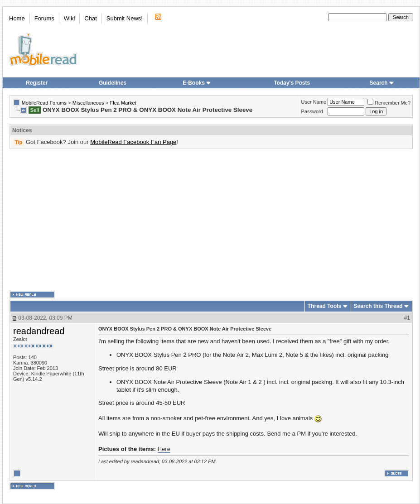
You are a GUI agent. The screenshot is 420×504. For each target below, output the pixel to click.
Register (37, 83)
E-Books (197, 83)
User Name (314, 102)
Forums (44, 18)
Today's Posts (292, 83)
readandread (39, 331)
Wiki (70, 18)
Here (164, 449)
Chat (90, 18)
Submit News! (125, 18)
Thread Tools (324, 306)
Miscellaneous (88, 103)
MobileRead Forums (44, 103)
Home (17, 18)
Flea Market (123, 103)
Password (312, 111)
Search (382, 83)
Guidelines (113, 83)
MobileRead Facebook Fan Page (133, 142)
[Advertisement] (198, 220)
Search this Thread (378, 306)
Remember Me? (389, 103)
